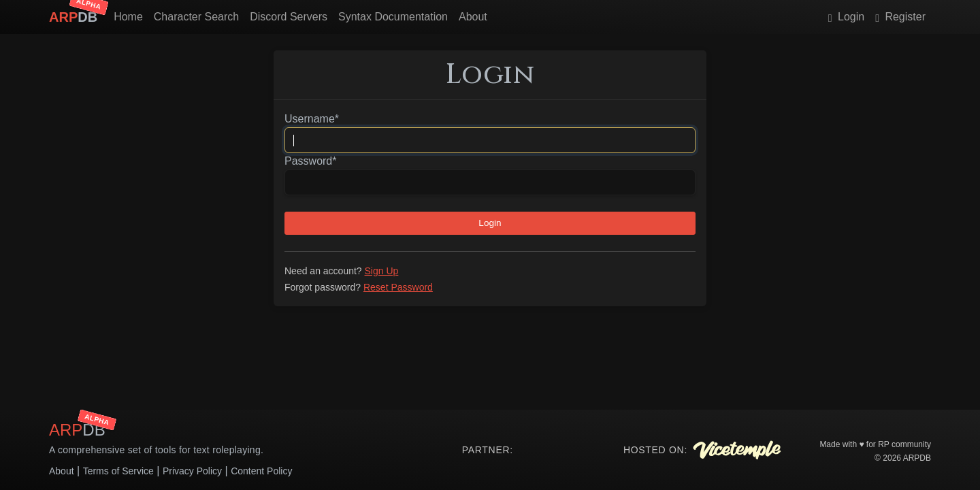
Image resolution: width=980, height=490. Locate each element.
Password (310, 161)
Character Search (196, 17)
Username (312, 119)
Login (846, 17)
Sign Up (382, 271)
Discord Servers (289, 17)
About (473, 17)
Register (900, 17)
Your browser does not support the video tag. (563, 450)
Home (128, 17)
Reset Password (398, 287)
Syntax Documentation (393, 17)
